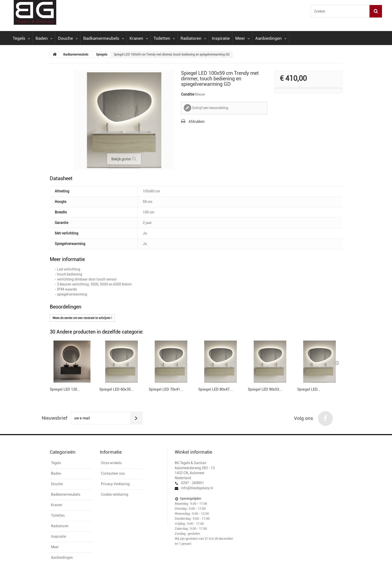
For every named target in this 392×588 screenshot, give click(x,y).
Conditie (188, 94)
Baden (44, 38)
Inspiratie (221, 38)
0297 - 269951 (192, 483)
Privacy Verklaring (115, 484)
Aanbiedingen (271, 38)
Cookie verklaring (115, 494)
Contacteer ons (113, 473)
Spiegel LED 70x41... (166, 389)
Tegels (21, 38)
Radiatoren (193, 38)
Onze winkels (111, 463)
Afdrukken (196, 122)
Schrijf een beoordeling (210, 108)
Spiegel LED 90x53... (265, 389)
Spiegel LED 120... (65, 389)
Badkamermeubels (104, 38)
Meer (242, 38)
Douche (68, 38)
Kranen (139, 38)
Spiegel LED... (309, 389)
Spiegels (102, 55)
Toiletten (164, 38)
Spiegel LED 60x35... (116, 389)
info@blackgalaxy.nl (197, 488)
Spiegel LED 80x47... (215, 389)
